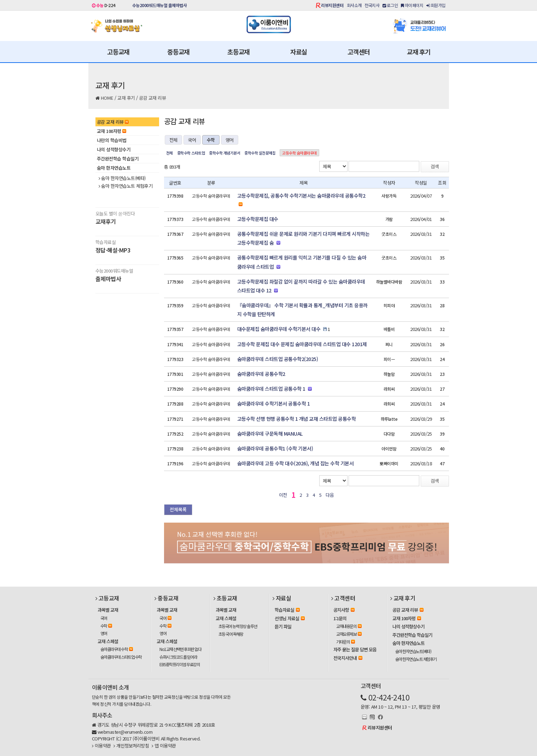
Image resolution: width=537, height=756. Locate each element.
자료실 (299, 52)
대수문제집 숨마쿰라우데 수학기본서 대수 (279, 329)
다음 (330, 495)
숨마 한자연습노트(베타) (122, 178)
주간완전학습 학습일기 (118, 159)
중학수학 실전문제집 (260, 153)
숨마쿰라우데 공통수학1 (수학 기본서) (275, 448)
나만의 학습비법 (112, 140)
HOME (107, 98)
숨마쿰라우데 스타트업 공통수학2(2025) (278, 359)
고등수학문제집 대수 (258, 219)
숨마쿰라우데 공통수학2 (261, 374)
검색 (435, 166)
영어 (230, 140)
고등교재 (118, 52)
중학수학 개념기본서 (224, 153)
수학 (211, 140)
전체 (173, 140)
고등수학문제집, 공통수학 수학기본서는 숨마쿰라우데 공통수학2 (301, 196)
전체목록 (178, 509)
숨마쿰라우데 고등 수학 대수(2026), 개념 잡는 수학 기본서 (296, 463)
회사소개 (354, 5)
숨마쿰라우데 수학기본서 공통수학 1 (274, 403)
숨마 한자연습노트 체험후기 (126, 186)
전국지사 (372, 5)
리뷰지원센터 (332, 5)
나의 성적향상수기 (114, 149)
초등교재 (238, 52)
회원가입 (436, 5)
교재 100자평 (112, 131)
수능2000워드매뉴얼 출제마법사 (160, 5)
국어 (192, 140)
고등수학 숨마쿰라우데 (299, 153)
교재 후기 (419, 52)
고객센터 (359, 52)
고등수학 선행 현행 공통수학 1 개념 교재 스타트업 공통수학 (297, 419)
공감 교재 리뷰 (152, 98)
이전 (283, 495)
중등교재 (178, 52)
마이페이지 (412, 5)
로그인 (390, 5)
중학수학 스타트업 (191, 153)
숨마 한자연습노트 (114, 168)
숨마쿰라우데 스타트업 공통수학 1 (271, 389)
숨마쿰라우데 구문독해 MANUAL (270, 434)
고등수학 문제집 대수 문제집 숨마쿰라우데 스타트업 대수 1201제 (302, 344)
